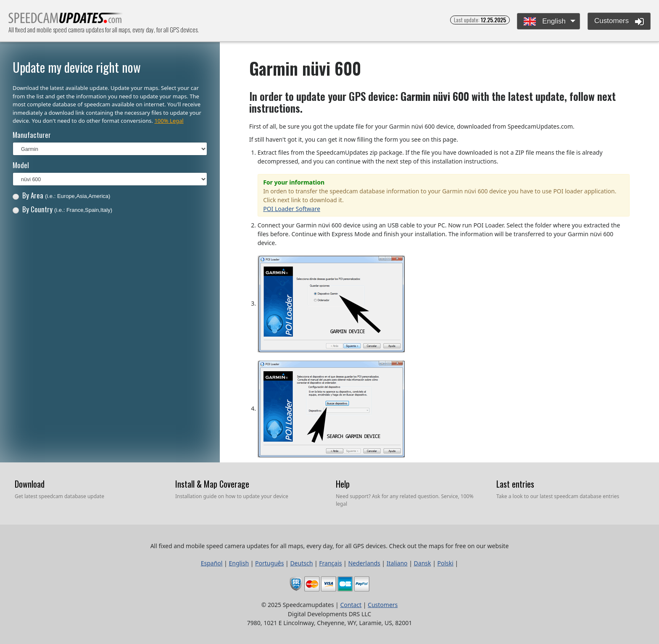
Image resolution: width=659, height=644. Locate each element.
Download (30, 484)
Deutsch (301, 563)
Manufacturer (32, 135)
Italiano (397, 563)
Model (21, 165)
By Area (62, 195)
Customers (619, 21)
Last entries (515, 484)
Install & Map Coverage (212, 484)
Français (330, 563)
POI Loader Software (292, 209)
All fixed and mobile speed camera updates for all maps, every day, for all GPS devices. (66, 20)
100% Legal (169, 121)
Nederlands (364, 563)
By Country (62, 209)
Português (269, 563)
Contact (351, 605)
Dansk (423, 563)
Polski (445, 563)
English (544, 22)
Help (343, 484)
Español (212, 563)
